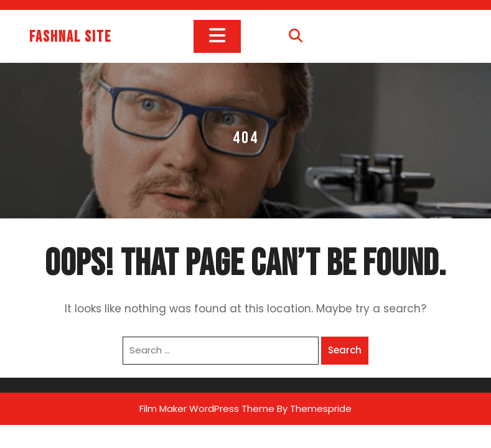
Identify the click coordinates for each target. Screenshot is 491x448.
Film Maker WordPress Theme (207, 408)
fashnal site (70, 37)
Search (345, 350)
